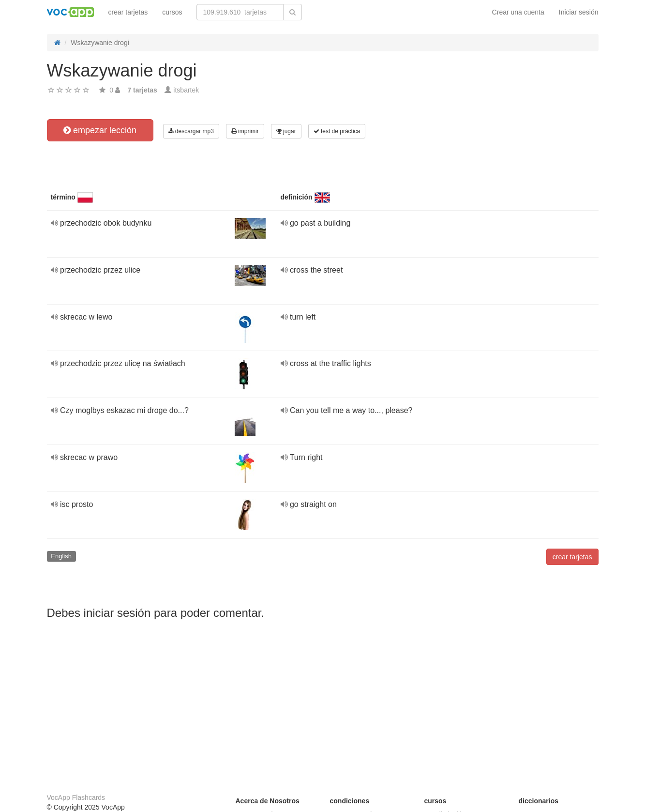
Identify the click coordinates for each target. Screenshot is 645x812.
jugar (286, 131)
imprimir (245, 131)
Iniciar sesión (579, 12)
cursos (172, 12)
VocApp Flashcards (76, 797)
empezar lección (100, 130)
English (61, 556)
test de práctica (337, 131)
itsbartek (186, 90)
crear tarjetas (128, 12)
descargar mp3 (191, 131)
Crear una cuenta (518, 12)
